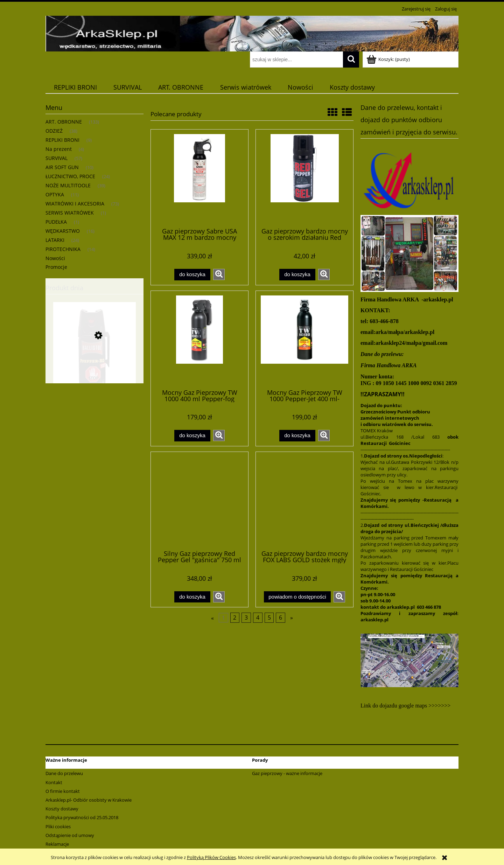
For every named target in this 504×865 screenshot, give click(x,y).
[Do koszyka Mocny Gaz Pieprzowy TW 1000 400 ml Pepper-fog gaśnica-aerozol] (192, 436)
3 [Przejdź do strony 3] (246, 618)
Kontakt (54, 782)
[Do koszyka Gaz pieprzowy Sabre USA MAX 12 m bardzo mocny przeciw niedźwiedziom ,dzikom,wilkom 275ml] (192, 275)
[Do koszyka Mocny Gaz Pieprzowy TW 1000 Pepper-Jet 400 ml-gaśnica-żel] (297, 436)
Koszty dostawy (62, 809)
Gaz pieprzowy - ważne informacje (287, 773)
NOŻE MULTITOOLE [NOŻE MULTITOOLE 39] (68, 185)
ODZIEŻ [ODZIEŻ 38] (54, 131)
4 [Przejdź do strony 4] (258, 618)
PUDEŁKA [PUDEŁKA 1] (56, 222)
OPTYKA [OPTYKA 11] (55, 194)
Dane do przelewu (64, 773)
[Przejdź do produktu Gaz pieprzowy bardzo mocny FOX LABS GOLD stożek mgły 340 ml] (304, 500)
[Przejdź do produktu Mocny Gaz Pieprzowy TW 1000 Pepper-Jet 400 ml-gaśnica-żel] (304, 339)
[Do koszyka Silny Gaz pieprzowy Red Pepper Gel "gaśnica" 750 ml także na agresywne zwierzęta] (192, 597)
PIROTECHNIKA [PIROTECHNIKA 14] (63, 249)
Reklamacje (57, 844)
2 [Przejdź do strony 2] (235, 618)
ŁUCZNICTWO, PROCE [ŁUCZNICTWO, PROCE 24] (70, 176)
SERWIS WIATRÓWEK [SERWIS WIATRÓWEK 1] (70, 213)
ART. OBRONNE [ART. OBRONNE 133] (64, 122)
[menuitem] (75, 87)
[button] (219, 274)
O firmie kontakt (63, 791)
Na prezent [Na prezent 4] (59, 149)
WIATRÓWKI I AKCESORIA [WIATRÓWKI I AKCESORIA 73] (75, 204)
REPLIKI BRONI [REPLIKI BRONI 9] (62, 140)
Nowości (55, 258)
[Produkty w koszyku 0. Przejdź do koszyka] (389, 59)
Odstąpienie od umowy (70, 835)
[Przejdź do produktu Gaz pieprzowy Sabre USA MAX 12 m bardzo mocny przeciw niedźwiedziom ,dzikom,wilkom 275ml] (199, 178)
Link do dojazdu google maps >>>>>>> (405, 706)
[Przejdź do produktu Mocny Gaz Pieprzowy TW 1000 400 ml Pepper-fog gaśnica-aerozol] (199, 339)
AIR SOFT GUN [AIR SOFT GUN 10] (62, 167)
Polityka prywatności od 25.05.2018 (82, 817)
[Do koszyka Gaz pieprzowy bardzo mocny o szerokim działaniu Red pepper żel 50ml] (297, 275)
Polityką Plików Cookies (211, 857)
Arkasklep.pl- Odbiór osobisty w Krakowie (89, 800)
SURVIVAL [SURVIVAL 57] (57, 158)
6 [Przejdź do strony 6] (281, 618)
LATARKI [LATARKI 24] (55, 240)
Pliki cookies (58, 826)
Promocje (56, 267)
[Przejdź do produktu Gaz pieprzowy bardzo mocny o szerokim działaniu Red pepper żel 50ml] (304, 178)
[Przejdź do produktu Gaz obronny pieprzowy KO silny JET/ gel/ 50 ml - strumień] (94, 369)
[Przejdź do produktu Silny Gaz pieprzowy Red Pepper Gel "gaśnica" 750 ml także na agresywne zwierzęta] (199, 500)
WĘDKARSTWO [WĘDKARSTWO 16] (63, 231)
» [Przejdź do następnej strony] (292, 618)
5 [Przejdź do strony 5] (269, 618)
